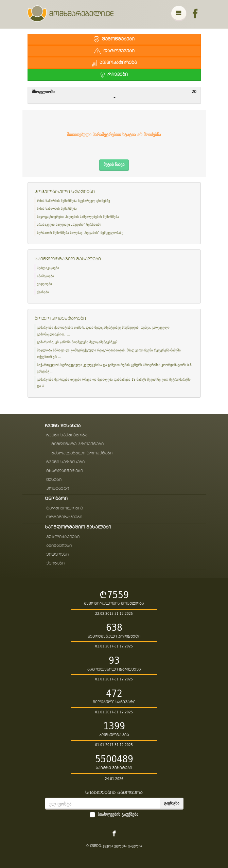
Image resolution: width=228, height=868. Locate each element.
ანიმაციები (46, 276)
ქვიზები (43, 292)
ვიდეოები (45, 284)
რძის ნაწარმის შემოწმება (57, 209)
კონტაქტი (58, 489)
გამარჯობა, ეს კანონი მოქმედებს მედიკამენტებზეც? (77, 342)
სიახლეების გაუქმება (118, 814)
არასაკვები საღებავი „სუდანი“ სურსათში (69, 224)
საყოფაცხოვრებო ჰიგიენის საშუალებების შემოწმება (78, 217)
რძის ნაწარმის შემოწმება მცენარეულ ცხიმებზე (74, 201)
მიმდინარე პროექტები (77, 444)
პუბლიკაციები (48, 268)
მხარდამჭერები (65, 471)
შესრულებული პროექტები (82, 453)
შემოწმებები (114, 39)
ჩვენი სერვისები (65, 462)
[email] (102, 804)
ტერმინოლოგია (65, 508)
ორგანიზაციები (64, 517)
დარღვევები (114, 51)
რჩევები (114, 75)
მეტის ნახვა (114, 164)
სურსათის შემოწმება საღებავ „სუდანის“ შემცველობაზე (80, 233)
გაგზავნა (172, 803)
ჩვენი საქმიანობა (67, 435)
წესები (54, 480)
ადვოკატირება (114, 63)
